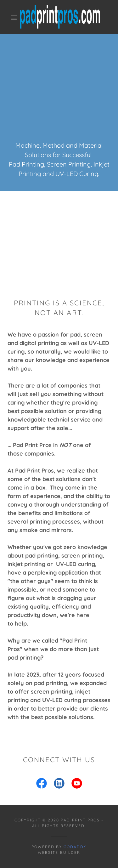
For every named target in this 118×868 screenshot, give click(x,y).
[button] (14, 17)
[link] (60, 17)
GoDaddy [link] (75, 847)
